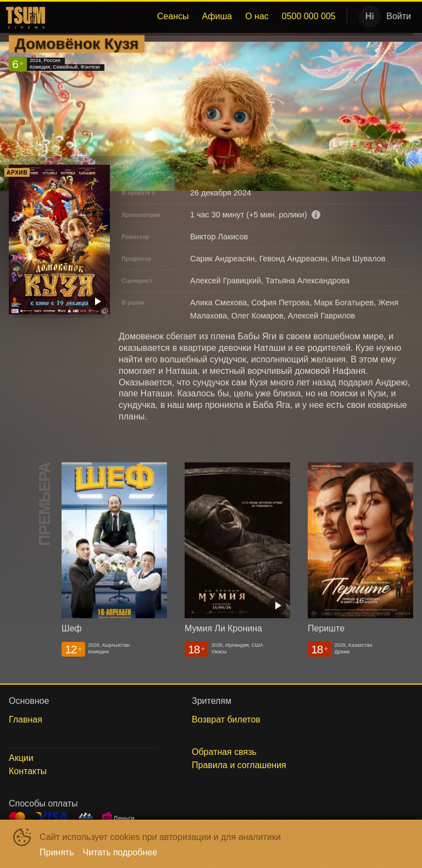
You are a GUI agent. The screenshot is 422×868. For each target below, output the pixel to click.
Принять (57, 852)
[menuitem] (173, 16)
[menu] (195, 16)
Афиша (217, 16)
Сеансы (173, 16)
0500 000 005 (309, 16)
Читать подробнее (120, 852)
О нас (257, 16)
